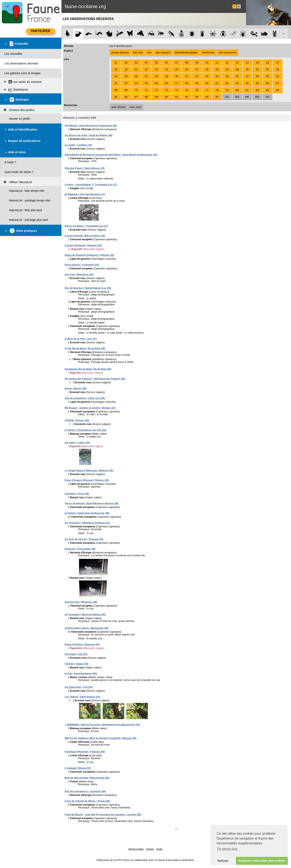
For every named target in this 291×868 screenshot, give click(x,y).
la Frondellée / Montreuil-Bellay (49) (85, 615)
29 (217, 69)
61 (217, 83)
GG (227, 97)
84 (277, 90)
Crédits (159, 849)
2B (237, 69)
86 (126, 97)
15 (257, 63)
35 (126, 76)
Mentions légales (136, 849)
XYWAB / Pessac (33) (77, 420)
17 (277, 63)
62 (227, 83)
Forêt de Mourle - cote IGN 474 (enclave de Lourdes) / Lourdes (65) (103, 815)
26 (187, 69)
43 (207, 76)
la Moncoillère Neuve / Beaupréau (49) (86, 628)
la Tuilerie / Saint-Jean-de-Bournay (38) (87, 513)
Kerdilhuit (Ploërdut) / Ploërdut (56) (85, 752)
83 (267, 90)
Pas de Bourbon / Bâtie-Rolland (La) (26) (88, 288)
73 (167, 90)
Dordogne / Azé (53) (76, 654)
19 (126, 69)
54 (146, 83)
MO (257, 97)
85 (116, 97)
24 (167, 69)
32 (267, 69)
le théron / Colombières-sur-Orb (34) (85, 430)
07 (177, 63)
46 (237, 76)
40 (177, 76)
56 (167, 83)
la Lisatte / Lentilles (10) (78, 145)
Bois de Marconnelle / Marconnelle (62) (87, 778)
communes (208, 52)
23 (156, 69)
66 (267, 83)
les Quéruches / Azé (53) (79, 687)
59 (197, 83)
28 (207, 69)
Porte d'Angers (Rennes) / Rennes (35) (87, 480)
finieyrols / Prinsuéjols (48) (80, 549)
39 (167, 76)
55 (156, 83)
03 (136, 63)
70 (136, 90)
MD (237, 97)
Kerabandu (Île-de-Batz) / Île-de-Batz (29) (88, 369)
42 (197, 76)
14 (247, 63)
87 (136, 97)
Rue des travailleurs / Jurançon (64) (85, 791)
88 (146, 97)
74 (177, 90)
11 (217, 63)
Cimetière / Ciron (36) (77, 494)
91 (177, 97)
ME (247, 97)
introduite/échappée (186, 52)
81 (247, 90)
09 (197, 63)
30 (247, 69)
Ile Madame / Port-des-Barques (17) (85, 194)
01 (116, 63)
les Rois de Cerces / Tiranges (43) (84, 539)
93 (197, 97)
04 (146, 63)
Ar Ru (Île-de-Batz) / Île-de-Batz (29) (85, 349)
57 (177, 83)
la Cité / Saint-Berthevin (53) (81, 674)
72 (156, 90)
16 (267, 63)
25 (177, 69)
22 (146, 69)
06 (167, 63)
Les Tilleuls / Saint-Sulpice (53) (82, 697)
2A (227, 69)
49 (267, 76)
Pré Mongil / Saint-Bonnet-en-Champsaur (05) (91, 126)
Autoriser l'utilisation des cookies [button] (262, 861)
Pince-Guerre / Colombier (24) (82, 265)
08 (187, 63)
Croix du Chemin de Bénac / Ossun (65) (87, 801)
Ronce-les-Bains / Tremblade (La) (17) (86, 226)
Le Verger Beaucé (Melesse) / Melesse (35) (89, 471)
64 (247, 83)
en (239, 6)
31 (257, 69)
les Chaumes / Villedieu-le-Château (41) (87, 523)
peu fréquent (163, 52)
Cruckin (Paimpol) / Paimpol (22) (83, 245)
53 (136, 83)
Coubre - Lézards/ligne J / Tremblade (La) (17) (91, 185)
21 (136, 69)
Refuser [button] (223, 861)
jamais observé (120, 52)
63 (237, 83)
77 (207, 90)
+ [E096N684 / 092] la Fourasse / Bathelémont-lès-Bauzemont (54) (102, 725)
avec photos (118, 107)
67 (277, 83)
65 (257, 83)
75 (187, 90)
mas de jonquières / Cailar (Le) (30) (85, 398)
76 (197, 90)
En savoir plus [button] (227, 849)
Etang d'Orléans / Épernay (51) (82, 645)
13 (237, 63)
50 (277, 76)
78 (217, 90)
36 (136, 76)
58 (187, 83)
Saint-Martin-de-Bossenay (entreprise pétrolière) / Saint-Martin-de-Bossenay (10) (111, 155)
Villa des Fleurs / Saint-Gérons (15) (85, 168)
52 (126, 83)
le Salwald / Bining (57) (78, 768)
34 (116, 76)
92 (187, 97)
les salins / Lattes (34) (77, 443)
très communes (227, 52)
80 (237, 90)
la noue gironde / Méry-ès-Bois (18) (85, 236)
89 (156, 97)
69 (126, 90)
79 (227, 90)
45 (227, 76)
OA (267, 97)
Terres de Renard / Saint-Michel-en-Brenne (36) (92, 504)
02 (126, 63)
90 (167, 97)
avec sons (136, 107)
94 (207, 97)
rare (149, 52)
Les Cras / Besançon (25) (79, 275)
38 (156, 76)
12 (227, 63)
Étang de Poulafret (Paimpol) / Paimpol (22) (89, 255)
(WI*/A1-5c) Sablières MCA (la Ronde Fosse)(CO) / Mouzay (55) (101, 738)
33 (277, 69)
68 (116, 90)
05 (156, 63)
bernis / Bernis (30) (76, 389)
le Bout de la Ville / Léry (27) (81, 339)
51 (116, 83)
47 (247, 76)
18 (116, 69)
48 (257, 76)
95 (217, 97)
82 (257, 90)
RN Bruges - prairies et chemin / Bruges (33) (90, 408)
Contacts (150, 849)
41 (187, 76)
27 (197, 69)
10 (207, 63)
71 (146, 90)
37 (146, 76)
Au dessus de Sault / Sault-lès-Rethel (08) (89, 135)
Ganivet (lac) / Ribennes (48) (81, 602)
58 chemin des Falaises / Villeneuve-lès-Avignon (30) (95, 379)
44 (217, 76)
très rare (138, 52)
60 (207, 83)
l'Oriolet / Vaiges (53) (77, 664)
